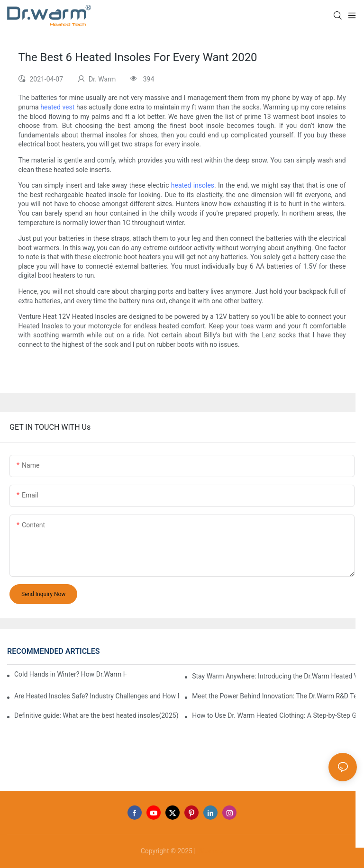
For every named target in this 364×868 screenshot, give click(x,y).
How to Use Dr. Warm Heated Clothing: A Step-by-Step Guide (274, 715)
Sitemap (210, 851)
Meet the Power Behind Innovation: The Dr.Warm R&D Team (274, 696)
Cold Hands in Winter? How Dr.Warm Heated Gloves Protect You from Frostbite (70, 674)
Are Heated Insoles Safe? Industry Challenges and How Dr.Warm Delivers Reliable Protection (97, 696)
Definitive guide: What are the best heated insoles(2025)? (97, 715)
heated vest (57, 107)
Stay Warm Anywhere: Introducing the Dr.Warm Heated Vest (274, 676)
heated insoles (193, 185)
